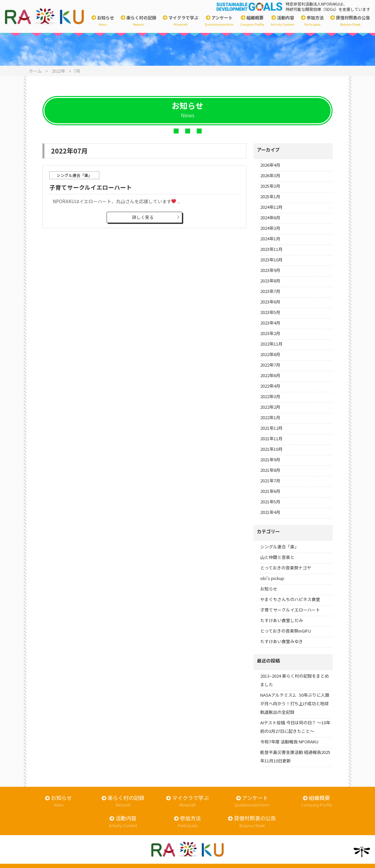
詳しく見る (143, 217)
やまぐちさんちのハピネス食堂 (290, 599)
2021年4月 (270, 512)
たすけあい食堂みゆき (282, 641)
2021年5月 (270, 502)
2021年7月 (270, 481)
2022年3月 (270, 396)
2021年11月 (271, 438)
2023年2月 (270, 333)
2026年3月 (270, 175)
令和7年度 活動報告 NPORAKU (289, 742)
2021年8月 (270, 470)
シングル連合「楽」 (279, 547)
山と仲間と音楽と (277, 557)
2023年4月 (270, 323)
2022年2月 (270, 407)
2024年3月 (270, 228)
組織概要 (252, 21)
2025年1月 (270, 196)
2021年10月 (271, 449)
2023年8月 (270, 281)
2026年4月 (270, 165)
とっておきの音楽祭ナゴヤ (286, 568)
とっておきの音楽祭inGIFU (286, 631)
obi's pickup (272, 578)
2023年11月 (271, 249)
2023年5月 (270, 312)
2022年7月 (270, 365)
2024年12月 (271, 207)
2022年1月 (270, 417)
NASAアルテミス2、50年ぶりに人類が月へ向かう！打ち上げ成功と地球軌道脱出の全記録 (295, 703)
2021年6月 (270, 491)
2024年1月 (270, 239)
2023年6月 (270, 302)
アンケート (219, 21)
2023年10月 (271, 260)
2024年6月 (270, 217)
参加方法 (312, 21)
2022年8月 (270, 354)
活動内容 (283, 21)
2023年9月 (270, 270)
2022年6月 (270, 375)
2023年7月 (270, 291)
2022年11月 (271, 344)
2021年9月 (270, 459)
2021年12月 (271, 428)
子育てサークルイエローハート (91, 187)
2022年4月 (270, 386)
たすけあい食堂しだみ (282, 620)
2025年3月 (270, 186)
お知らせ (103, 21)
